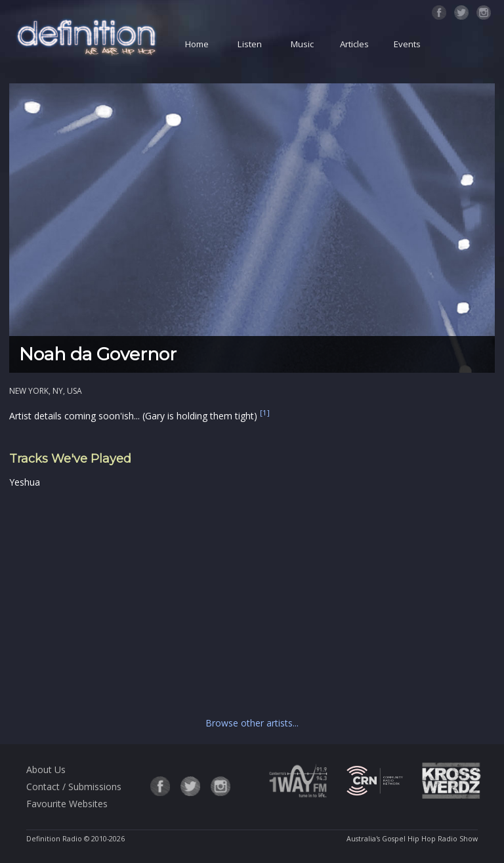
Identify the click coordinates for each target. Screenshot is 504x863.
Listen (250, 44)
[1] (265, 413)
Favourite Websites (67, 804)
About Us (46, 769)
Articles (354, 44)
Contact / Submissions (74, 787)
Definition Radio (54, 839)
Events (407, 44)
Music (302, 44)
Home (197, 44)
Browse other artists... (252, 723)
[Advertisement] (252, 600)
